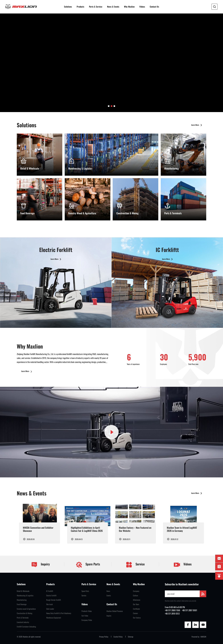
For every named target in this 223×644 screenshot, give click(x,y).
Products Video (87, 611)
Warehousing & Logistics (25, 595)
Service (135, 571)
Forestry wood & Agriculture (26, 609)
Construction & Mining (25, 613)
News (108, 591)
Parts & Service (96, 7)
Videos (142, 7)
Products (80, 7)
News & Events (113, 7)
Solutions (68, 7)
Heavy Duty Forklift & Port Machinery (59, 613)
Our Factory (137, 618)
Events (109, 595)
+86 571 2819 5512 (172, 613)
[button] (109, 106)
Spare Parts (88, 571)
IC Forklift (50, 591)
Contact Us (154, 7)
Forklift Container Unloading (26, 627)
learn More (197, 132)
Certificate (136, 609)
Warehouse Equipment (54, 618)
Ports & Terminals (23, 618)
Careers (135, 613)
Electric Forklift (51, 595)
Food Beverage (22, 604)
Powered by (195, 637)
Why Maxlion (129, 7)
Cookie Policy (118, 637)
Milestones (137, 600)
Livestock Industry (23, 622)
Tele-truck (49, 604)
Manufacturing (22, 600)
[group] (111, 63)
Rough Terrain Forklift (54, 600)
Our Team (136, 604)
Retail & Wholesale (23, 591)
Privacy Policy (104, 637)
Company (136, 591)
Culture (135, 595)
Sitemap (131, 637)
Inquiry (40, 571)
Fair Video (85, 616)
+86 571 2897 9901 (190, 610)
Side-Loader (50, 609)
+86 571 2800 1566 (173, 610)
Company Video (87, 620)
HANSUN (203, 637)
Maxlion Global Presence (115, 611)
